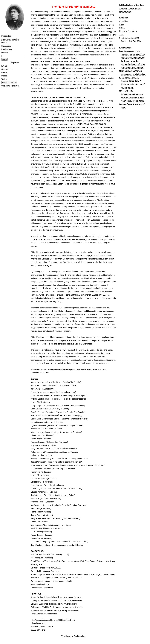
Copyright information (10, 86)
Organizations (7, 69)
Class (122, 24)
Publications (7, 49)
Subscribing (6, 46)
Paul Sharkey (79, 636)
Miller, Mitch (124, 71)
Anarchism (124, 21)
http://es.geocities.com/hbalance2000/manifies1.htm (53, 620)
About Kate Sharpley (10, 39)
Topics (4, 79)
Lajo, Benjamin (126, 51)
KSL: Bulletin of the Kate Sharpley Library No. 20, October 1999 (131, 8)
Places (4, 76)
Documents (6, 53)
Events (4, 66)
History (122, 28)
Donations (6, 43)
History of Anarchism (128, 31)
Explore (15, 62)
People (4, 73)
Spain (122, 34)
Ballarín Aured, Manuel (129, 78)
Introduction (6, 36)
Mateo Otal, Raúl (126, 91)
